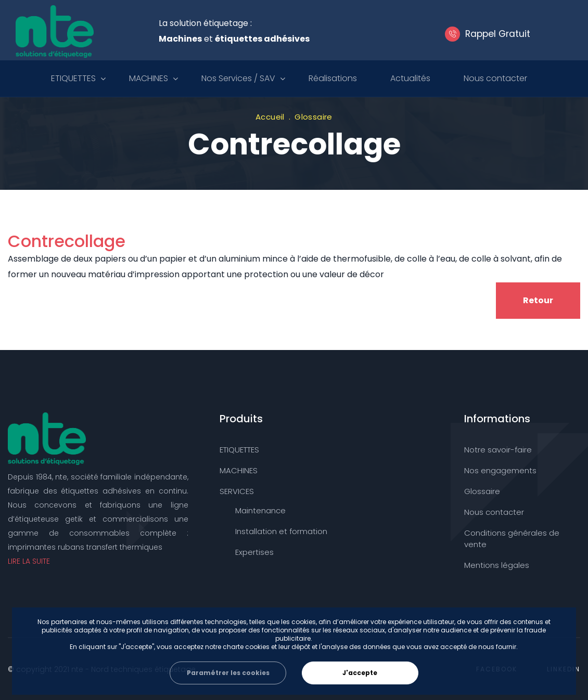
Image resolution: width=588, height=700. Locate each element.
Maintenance (260, 510)
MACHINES (149, 78)
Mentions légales (497, 565)
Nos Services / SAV (238, 78)
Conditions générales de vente (512, 539)
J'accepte (360, 673)
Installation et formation (281, 531)
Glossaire (314, 117)
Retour (538, 300)
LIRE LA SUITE (29, 561)
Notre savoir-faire (498, 450)
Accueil (270, 117)
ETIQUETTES (73, 78)
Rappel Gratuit (493, 34)
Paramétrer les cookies (228, 673)
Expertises (254, 552)
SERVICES (237, 491)
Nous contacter (495, 78)
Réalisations (333, 78)
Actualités (410, 78)
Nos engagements (500, 470)
